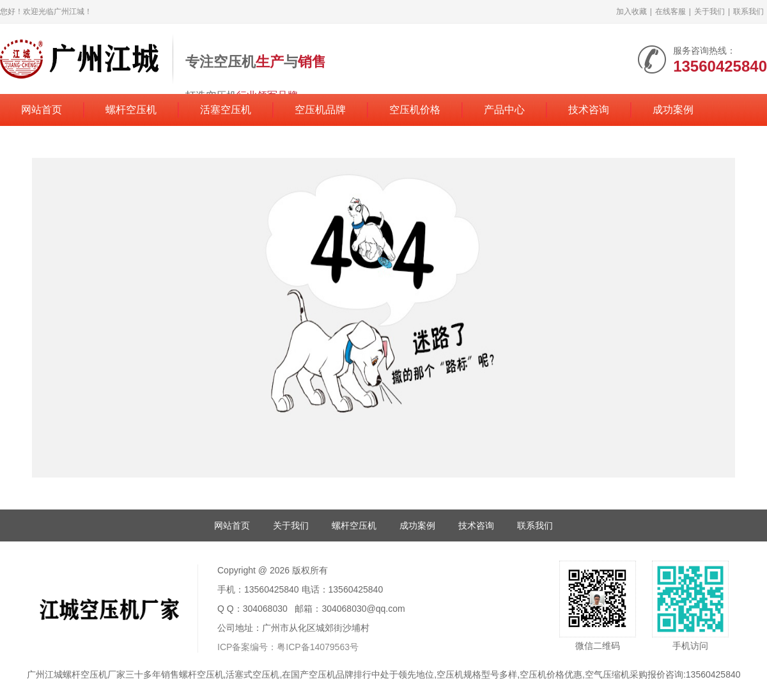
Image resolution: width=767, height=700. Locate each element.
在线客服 (670, 12)
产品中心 (504, 110)
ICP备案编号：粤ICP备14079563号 (288, 647)
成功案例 (673, 110)
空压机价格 (415, 110)
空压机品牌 (320, 110)
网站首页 (42, 110)
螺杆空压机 (131, 110)
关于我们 (709, 12)
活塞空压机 (226, 110)
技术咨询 (589, 110)
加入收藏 (631, 12)
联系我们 (748, 12)
